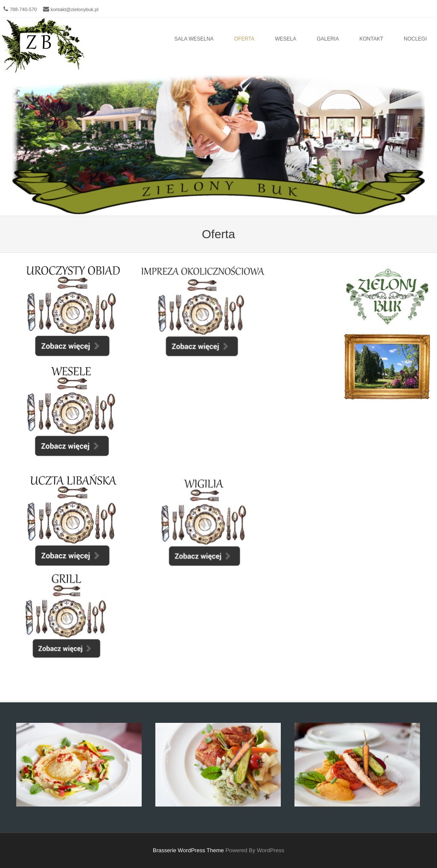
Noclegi (415, 39)
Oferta (245, 39)
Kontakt (371, 39)
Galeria (328, 39)
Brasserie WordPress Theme (188, 850)
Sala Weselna (194, 39)
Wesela (286, 39)
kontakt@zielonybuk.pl (75, 9)
